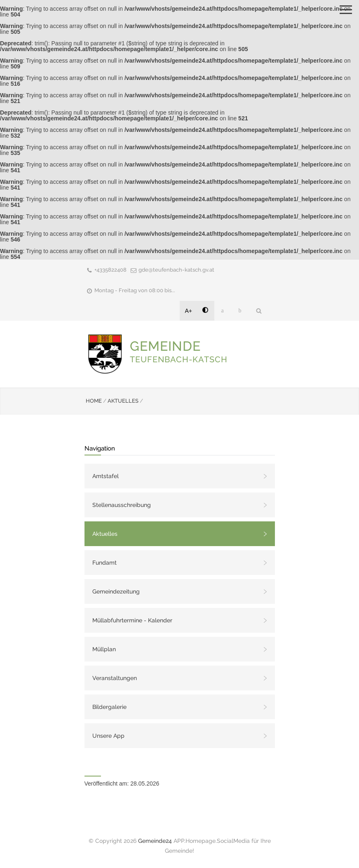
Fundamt (104, 563)
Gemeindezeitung (116, 591)
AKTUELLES (123, 401)
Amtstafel (106, 476)
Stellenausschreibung (122, 505)
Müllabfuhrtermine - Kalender (132, 620)
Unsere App (108, 736)
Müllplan (104, 649)
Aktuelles (105, 534)
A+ (189, 311)
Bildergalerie (109, 707)
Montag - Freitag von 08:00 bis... (135, 290)
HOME (94, 401)
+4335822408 (110, 270)
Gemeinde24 (155, 841)
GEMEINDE (179, 351)
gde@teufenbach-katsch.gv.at (176, 270)
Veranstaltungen (115, 678)
